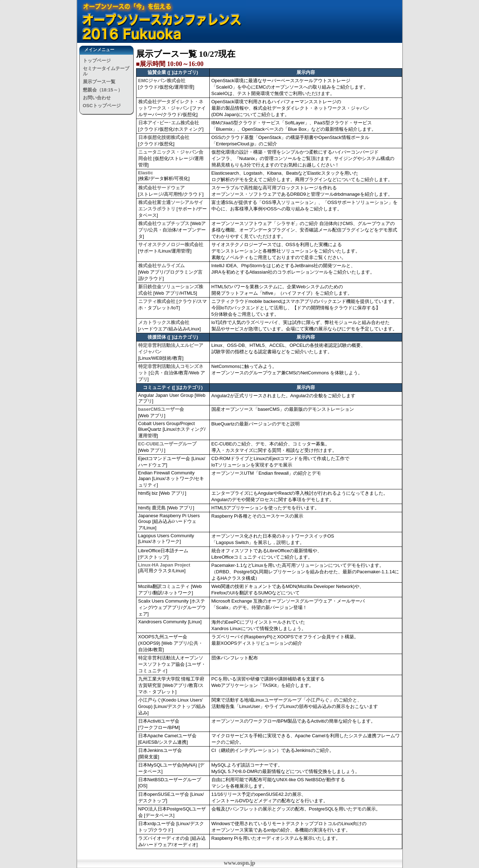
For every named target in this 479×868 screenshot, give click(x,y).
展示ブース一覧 (99, 82)
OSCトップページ (102, 106)
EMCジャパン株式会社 (162, 81)
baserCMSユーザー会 (161, 409)
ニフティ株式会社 (157, 301)
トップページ (97, 61)
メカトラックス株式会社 (164, 322)
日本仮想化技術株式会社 (164, 137)
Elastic (146, 173)
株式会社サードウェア (161, 188)
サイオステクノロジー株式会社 (171, 245)
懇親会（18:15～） (103, 90)
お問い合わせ (97, 98)
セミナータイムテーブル (106, 71)
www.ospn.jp (239, 863)
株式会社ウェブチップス (164, 223)
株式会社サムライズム (161, 266)
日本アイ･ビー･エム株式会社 (169, 123)
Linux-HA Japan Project (164, 565)
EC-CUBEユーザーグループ (167, 444)
